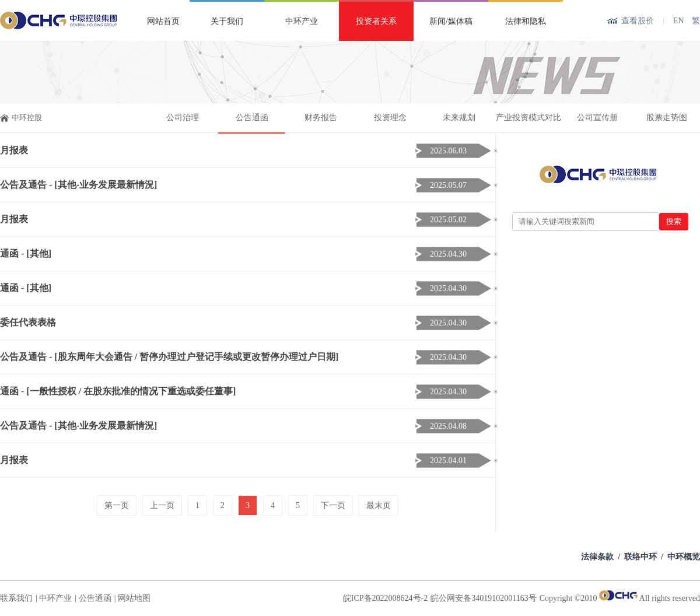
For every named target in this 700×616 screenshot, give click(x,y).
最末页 (379, 505)
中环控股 (27, 118)
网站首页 (163, 21)
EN (679, 21)
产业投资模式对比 (528, 118)
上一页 (162, 505)
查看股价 (638, 21)
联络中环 (640, 557)
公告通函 (252, 118)
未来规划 (459, 118)
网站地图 (134, 598)
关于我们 (227, 21)
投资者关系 (376, 21)
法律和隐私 (526, 21)
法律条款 (597, 557)
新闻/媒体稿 (451, 21)
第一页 (117, 505)
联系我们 (16, 598)
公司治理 (183, 118)
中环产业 (302, 21)
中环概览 (684, 557)
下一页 (333, 505)
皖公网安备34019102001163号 (483, 598)
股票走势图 (667, 118)
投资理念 (390, 118)
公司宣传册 (597, 118)
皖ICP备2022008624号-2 (385, 598)
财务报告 (321, 118)
